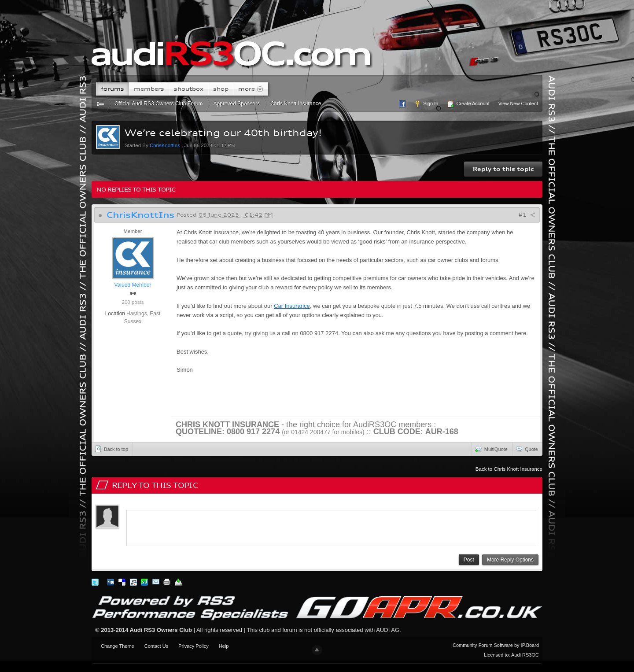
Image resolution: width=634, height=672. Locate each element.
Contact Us (156, 646)
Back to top (111, 449)
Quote (527, 449)
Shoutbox (189, 89)
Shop (221, 89)
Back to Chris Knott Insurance (509, 469)
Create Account (468, 104)
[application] (331, 526)
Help (224, 646)
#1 (527, 215)
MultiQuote (491, 449)
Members (149, 89)
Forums (112, 89)
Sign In (426, 104)
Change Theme (118, 646)
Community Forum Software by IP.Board (496, 645)
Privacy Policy (193, 646)
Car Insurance (292, 306)
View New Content (518, 103)
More (251, 89)
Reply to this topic (503, 169)
